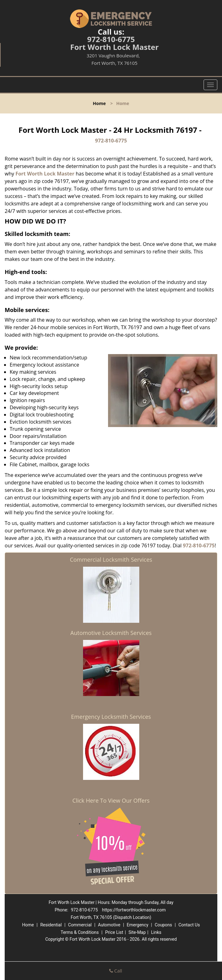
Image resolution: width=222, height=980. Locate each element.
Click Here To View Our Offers (111, 800)
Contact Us (189, 925)
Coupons (163, 925)
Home (99, 103)
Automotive (109, 925)
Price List (114, 932)
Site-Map (137, 932)
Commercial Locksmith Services (111, 560)
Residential (51, 925)
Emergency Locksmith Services (111, 717)
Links (156, 932)
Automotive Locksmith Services (111, 633)
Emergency (138, 925)
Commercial (80, 925)
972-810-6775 (111, 39)
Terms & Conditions (80, 932)
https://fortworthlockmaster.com (134, 910)
